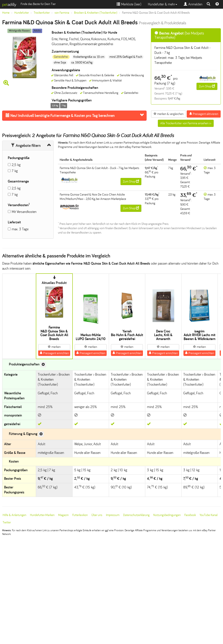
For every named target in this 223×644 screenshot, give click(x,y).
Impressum (113, 515)
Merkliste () (129, 4)
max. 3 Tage (20, 229)
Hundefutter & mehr (163, 4)
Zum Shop (207, 86)
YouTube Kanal (209, 515)
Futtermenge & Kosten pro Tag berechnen (60, 116)
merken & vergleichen (168, 114)
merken (54, 347)
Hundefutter (22, 13)
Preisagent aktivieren (204, 114)
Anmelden (193, 4)
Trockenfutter (42, 13)
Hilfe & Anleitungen (14, 515)
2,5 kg (16, 165)
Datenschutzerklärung (136, 515)
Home (6, 13)
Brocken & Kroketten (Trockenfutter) (96, 13)
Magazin (63, 515)
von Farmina (62, 13)
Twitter (7, 522)
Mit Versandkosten (24, 212)
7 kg (15, 171)
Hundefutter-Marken (42, 515)
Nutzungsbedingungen (167, 515)
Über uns (97, 515)
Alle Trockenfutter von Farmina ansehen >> (186, 123)
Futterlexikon (80, 515)
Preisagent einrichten (54, 353)
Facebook (190, 515)
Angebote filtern (26, 146)
